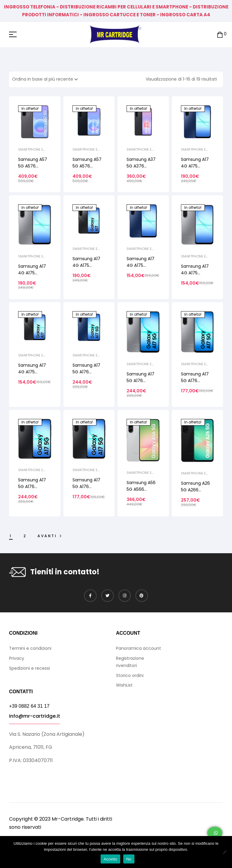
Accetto (110, 859)
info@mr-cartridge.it (35, 716)
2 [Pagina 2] (25, 536)
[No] (224, 852)
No (129, 859)
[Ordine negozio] (47, 79)
